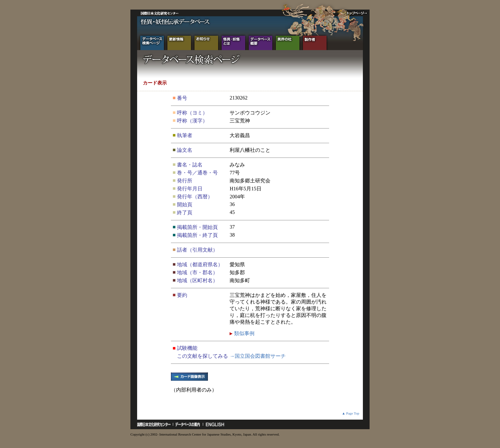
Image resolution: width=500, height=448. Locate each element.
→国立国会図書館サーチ (258, 356)
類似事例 (244, 333)
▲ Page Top (351, 413)
